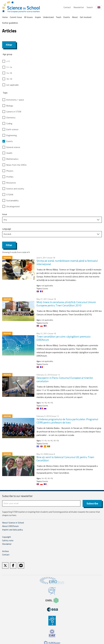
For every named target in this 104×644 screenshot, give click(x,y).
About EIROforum (10, 526)
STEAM (10, 195)
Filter (9, 45)
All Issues (28, 17)
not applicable (12, 85)
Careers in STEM (14, 112)
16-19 (9, 79)
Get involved (86, 17)
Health (9, 153)
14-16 (9, 73)
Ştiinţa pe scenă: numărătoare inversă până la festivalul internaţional (67, 262)
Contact (67, 7)
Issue (5, 214)
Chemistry (11, 117)
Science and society (15, 189)
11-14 (9, 67)
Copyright (7, 537)
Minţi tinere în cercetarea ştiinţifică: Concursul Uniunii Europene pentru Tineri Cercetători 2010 (66, 304)
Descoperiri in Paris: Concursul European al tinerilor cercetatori (65, 379)
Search (90, 7)
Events (67, 17)
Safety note (8, 540)
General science (13, 147)
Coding (9, 123)
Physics (10, 171)
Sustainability (12, 200)
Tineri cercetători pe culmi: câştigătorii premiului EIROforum (64, 338)
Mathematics (12, 159)
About (75, 17)
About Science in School (13, 523)
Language (7, 229)
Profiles (10, 177)
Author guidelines (10, 23)
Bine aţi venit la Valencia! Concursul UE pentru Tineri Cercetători (65, 459)
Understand (48, 17)
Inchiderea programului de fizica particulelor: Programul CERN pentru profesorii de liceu (67, 421)
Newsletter (79, 7)
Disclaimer (7, 544)
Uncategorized (13, 206)
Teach (58, 17)
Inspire (38, 17)
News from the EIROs (16, 165)
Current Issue (16, 17)
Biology (10, 106)
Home (5, 17)
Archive (5, 551)
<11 (8, 61)
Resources (11, 183)
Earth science (12, 129)
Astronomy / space (15, 100)
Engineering (12, 135)
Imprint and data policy (13, 530)
